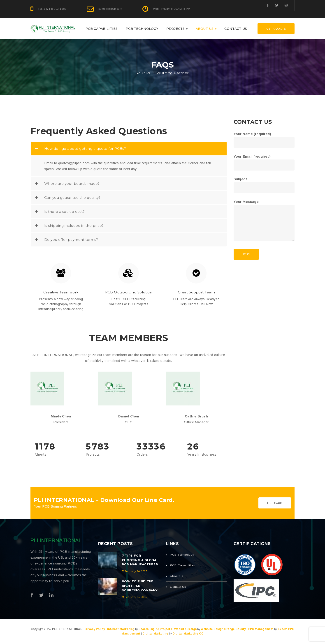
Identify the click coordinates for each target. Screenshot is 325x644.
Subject (264, 183)
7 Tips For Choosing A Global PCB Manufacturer (140, 560)
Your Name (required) (264, 138)
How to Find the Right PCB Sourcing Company (140, 586)
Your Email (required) (264, 161)
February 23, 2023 (136, 597)
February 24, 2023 (136, 571)
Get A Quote (276, 29)
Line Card (275, 503)
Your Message (264, 221)
